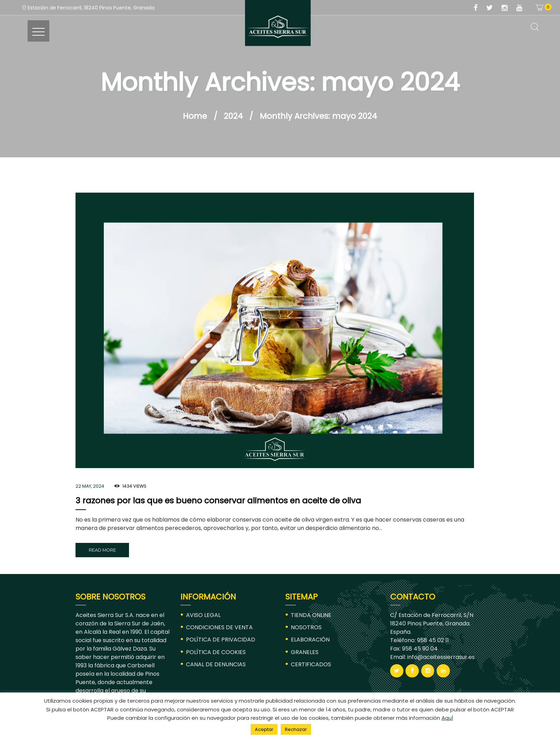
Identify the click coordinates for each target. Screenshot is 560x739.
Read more (102, 550)
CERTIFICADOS (311, 664)
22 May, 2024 (90, 486)
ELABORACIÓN (310, 640)
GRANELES (305, 652)
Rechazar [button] (296, 729)
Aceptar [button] (264, 729)
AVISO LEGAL (203, 615)
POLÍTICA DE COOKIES (216, 652)
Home (195, 116)
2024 (233, 116)
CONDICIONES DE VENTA (219, 627)
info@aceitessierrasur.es (440, 657)
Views (134, 486)
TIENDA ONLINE (311, 615)
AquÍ (447, 718)
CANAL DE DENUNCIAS (216, 664)
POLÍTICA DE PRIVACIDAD (221, 640)
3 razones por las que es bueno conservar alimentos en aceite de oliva (218, 501)
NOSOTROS (306, 627)
